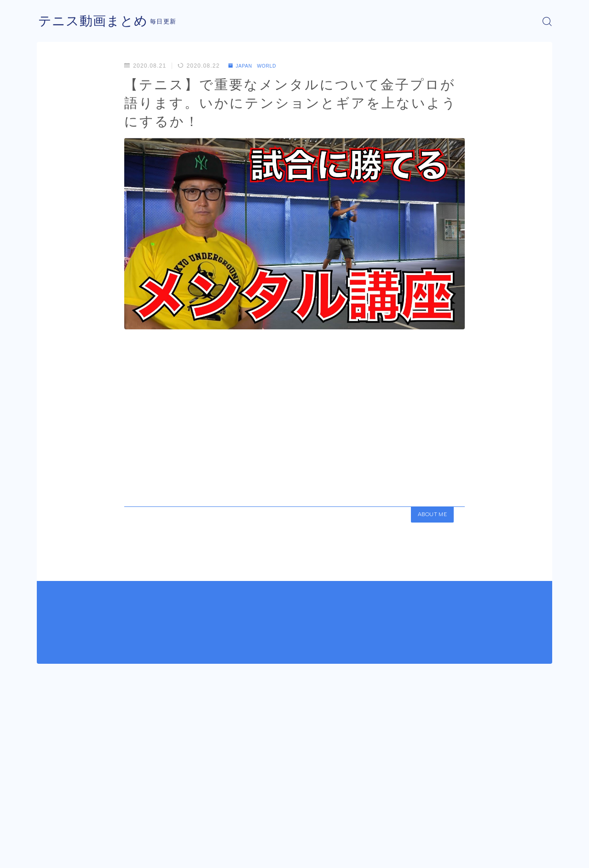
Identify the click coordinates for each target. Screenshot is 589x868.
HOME (47, 827)
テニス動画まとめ (97, 21)
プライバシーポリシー (115, 854)
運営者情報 (52, 854)
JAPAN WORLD (257, 66)
